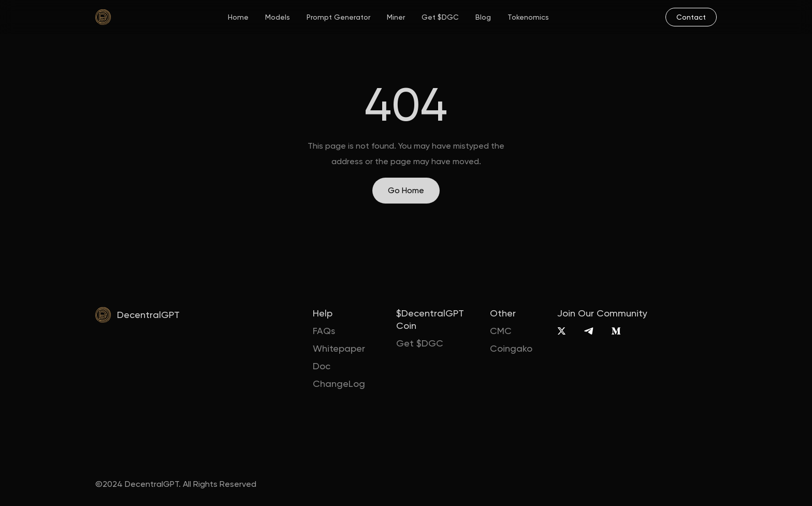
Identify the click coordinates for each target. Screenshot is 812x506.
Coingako (511, 348)
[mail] (691, 17)
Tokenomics (528, 17)
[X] (562, 331)
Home (238, 17)
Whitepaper (339, 348)
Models (278, 17)
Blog (483, 17)
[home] (103, 17)
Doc (322, 366)
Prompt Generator (338, 17)
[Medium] (616, 331)
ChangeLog (339, 384)
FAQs (324, 331)
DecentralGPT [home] (148, 315)
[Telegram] (589, 331)
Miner (396, 17)
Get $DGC (440, 17)
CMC (501, 331)
